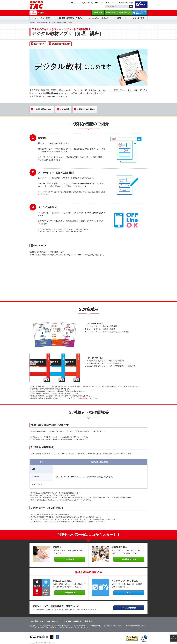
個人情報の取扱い (96, 626)
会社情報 (34, 621)
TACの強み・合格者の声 (100, 18)
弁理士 (41, 13)
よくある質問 (139, 18)
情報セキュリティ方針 (114, 626)
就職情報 (88, 621)
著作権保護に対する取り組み (135, 626)
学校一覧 (100, 3)
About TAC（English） (51, 621)
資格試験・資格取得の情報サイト (41, 23)
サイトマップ (112, 3)
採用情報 (78, 621)
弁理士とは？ (121, 18)
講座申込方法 (125, 13)
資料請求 (99, 13)
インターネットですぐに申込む (141, 13)
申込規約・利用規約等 (62, 626)
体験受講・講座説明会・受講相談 (70, 18)
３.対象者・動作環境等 (86, 109)
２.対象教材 (64, 109)
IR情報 (66, 621)
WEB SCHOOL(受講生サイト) (83, 3)
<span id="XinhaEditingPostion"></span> (88, 277)
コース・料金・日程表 (42, 18)
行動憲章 (32, 626)
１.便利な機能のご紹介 (43, 109)
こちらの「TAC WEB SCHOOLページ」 (71, 477)
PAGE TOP (173, 638)
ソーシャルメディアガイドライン (45, 628)
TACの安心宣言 (45, 626)
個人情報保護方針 (80, 626)
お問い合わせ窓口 (127, 3)
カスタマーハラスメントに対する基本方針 (74, 628)
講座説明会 (111, 13)
